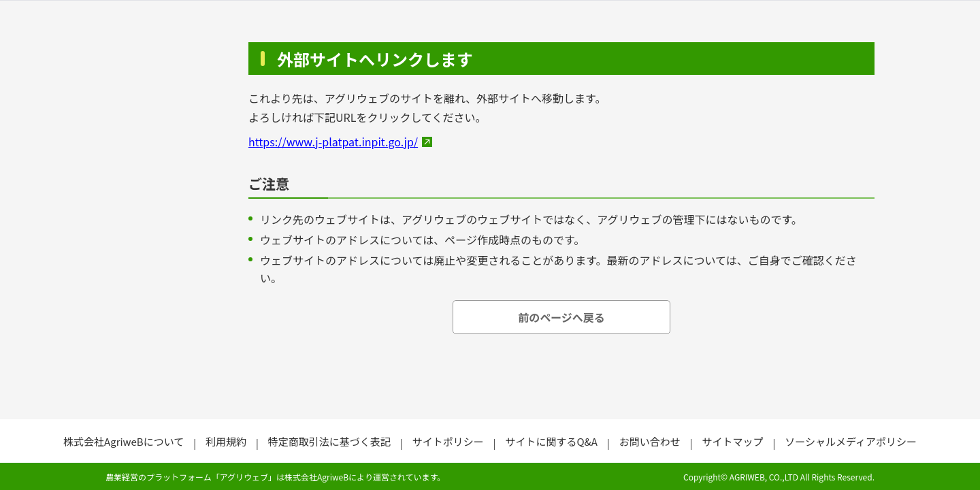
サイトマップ (732, 441)
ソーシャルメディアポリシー (851, 441)
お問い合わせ (650, 441)
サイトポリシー (448, 441)
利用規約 (226, 441)
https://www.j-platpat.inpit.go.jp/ (333, 142)
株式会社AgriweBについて (124, 441)
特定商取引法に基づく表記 (329, 441)
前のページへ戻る (561, 317)
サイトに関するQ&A (551, 441)
